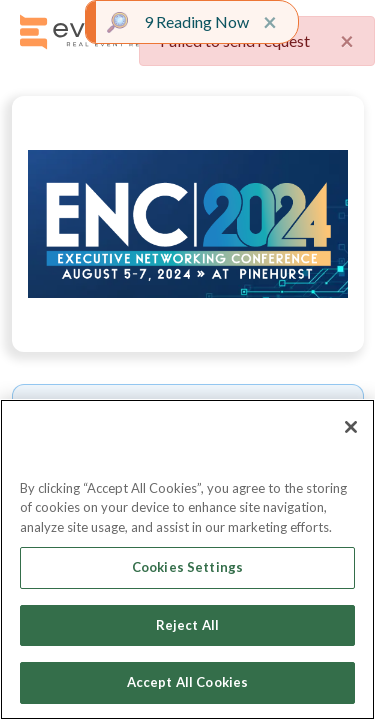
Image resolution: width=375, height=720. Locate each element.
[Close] (351, 427)
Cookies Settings (187, 567)
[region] (187, 559)
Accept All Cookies (187, 682)
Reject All (187, 625)
